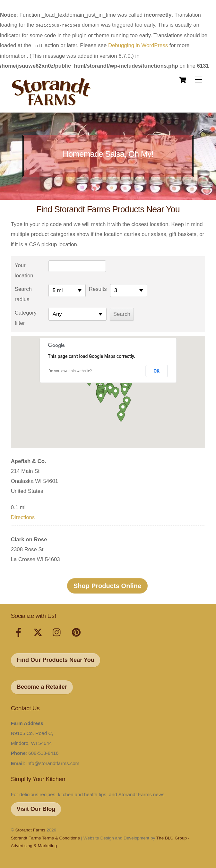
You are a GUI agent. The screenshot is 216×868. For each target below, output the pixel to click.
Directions (23, 516)
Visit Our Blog (36, 808)
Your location (24, 269)
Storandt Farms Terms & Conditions (45, 837)
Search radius (23, 293)
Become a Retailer (42, 686)
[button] (101, 396)
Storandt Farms (30, 829)
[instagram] (58, 632)
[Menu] (199, 78)
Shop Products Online (108, 585)
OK (156, 370)
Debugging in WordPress (138, 45)
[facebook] (20, 632)
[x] (39, 632)
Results (98, 288)
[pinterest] (78, 632)
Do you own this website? (70, 370)
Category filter (26, 317)
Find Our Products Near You (56, 659)
